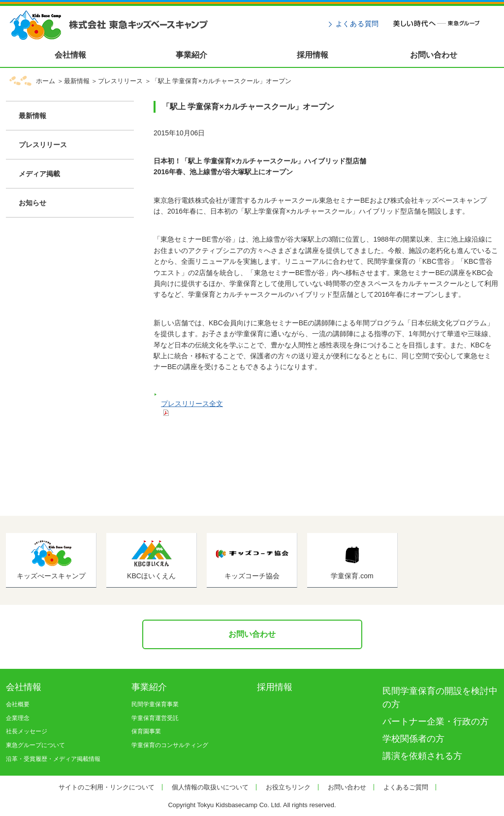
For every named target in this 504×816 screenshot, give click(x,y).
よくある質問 (357, 24)
